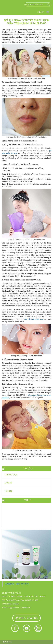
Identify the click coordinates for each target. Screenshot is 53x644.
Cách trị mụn (11, 475)
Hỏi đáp (8, 491)
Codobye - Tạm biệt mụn (17, 584)
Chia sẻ (8, 483)
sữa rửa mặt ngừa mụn (34, 319)
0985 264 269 (26, 618)
